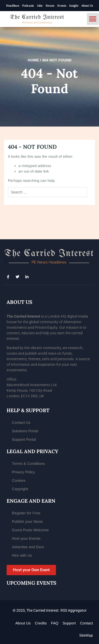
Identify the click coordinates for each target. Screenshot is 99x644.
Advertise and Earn (28, 547)
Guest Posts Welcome (30, 530)
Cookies (19, 480)
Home (33, 60)
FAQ (55, 623)
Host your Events (26, 538)
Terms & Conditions (28, 463)
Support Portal (24, 439)
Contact (86, 623)
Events (62, 6)
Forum (50, 6)
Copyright (20, 489)
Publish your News (27, 521)
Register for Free (26, 513)
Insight (74, 6)
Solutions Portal (25, 431)
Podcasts (28, 6)
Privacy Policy (23, 472)
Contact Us (21, 422)
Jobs (40, 6)
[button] (93, 19)
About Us (87, 6)
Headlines (13, 6)
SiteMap (86, 635)
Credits (41, 623)
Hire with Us (22, 555)
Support (69, 623)
